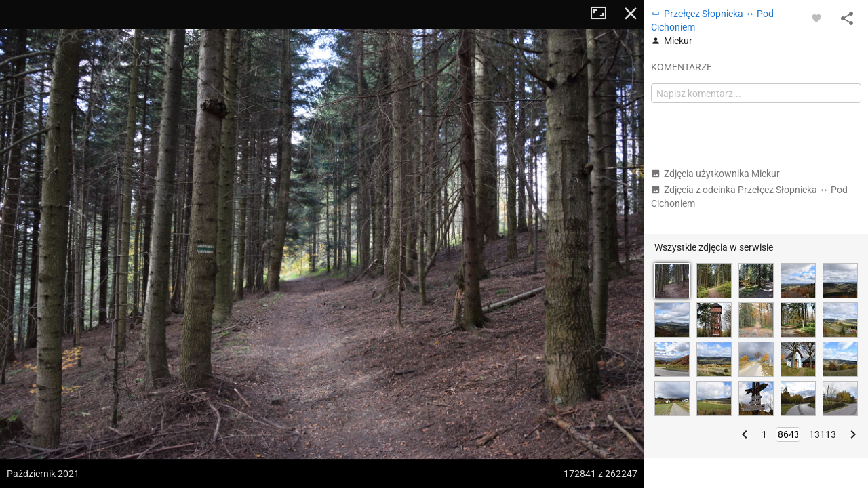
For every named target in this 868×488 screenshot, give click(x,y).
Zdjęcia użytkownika (715, 174)
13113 (823, 434)
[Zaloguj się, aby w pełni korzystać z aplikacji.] (816, 18)
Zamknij (631, 14)
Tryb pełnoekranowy (604, 14)
